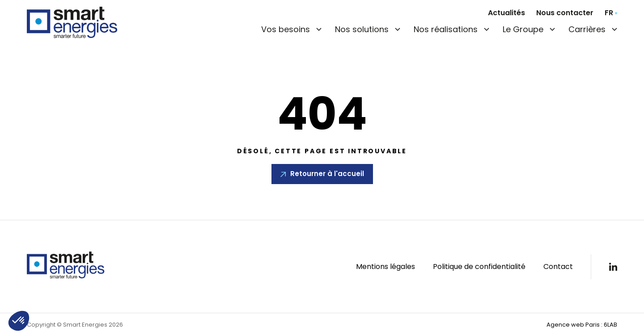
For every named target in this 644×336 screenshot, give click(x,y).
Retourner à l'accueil (327, 174)
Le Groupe (523, 29)
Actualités (506, 13)
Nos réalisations (446, 29)
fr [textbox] (609, 13)
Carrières (587, 29)
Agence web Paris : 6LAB (582, 325)
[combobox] (611, 13)
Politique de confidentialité (479, 267)
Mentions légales (386, 267)
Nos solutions (362, 29)
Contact (558, 267)
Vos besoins (286, 29)
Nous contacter (565, 13)
